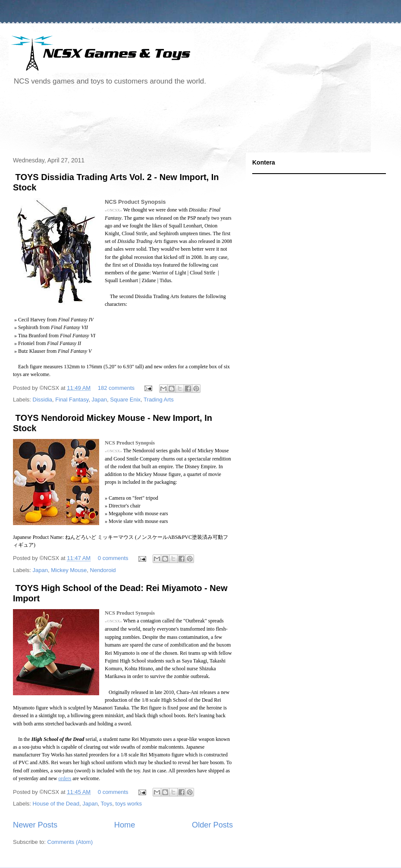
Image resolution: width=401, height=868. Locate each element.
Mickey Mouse (69, 570)
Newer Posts (35, 825)
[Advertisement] (166, 122)
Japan (99, 400)
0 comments (113, 558)
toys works (129, 804)
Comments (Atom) (70, 842)
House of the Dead (56, 804)
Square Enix (125, 400)
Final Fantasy (72, 400)
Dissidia (43, 400)
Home (125, 825)
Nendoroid (103, 570)
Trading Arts (159, 400)
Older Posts (212, 825)
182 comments (116, 388)
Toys (107, 804)
